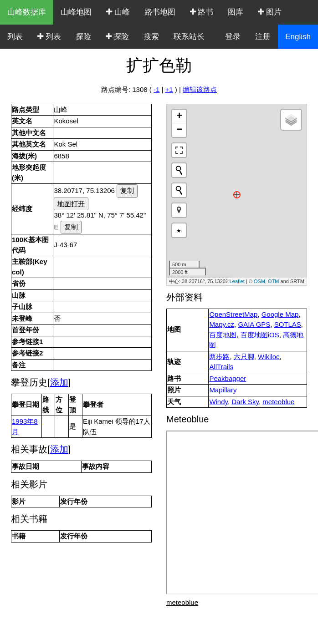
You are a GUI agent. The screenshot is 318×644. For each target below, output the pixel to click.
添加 (59, 382)
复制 (127, 190)
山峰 (118, 12)
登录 (233, 37)
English (298, 37)
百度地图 (223, 335)
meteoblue (278, 402)
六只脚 (244, 357)
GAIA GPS (254, 324)
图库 (236, 12)
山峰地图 (76, 12)
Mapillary (223, 390)
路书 (202, 12)
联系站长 (189, 37)
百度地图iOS (260, 335)
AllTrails (221, 367)
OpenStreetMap (233, 314)
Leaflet (237, 281)
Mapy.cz (222, 324)
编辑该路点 (200, 89)
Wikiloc (269, 357)
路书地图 (160, 12)
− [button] (179, 130)
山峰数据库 (27, 12)
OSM (259, 281)
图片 (270, 12)
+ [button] (179, 117)
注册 (263, 37)
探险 (83, 37)
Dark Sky (245, 402)
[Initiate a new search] (179, 170)
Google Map (280, 314)
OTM (273, 281)
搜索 (151, 37)
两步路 (219, 357)
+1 (169, 89)
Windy (218, 402)
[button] (179, 210)
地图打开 (71, 204)
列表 (15, 37)
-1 (156, 89)
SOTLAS (288, 324)
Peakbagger (228, 378)
